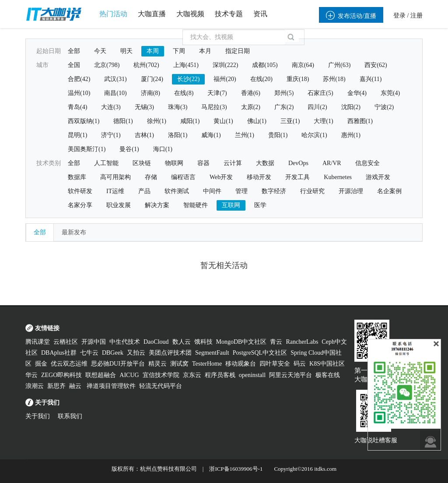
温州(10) (79, 93)
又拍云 (136, 353)
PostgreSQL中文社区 (260, 353)
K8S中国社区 (327, 364)
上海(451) (186, 65)
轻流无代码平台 (161, 386)
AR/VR (332, 163)
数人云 (182, 342)
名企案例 (389, 191)
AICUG (129, 375)
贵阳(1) (278, 135)
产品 (144, 191)
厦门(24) (152, 79)
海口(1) (163, 149)
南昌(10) (115, 93)
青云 (276, 342)
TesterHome (207, 364)
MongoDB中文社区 (241, 342)
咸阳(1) (190, 121)
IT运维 (115, 191)
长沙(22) (188, 79)
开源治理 (351, 191)
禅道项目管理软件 (111, 386)
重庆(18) (298, 79)
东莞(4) (390, 93)
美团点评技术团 (170, 353)
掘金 (41, 364)
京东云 (192, 375)
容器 (203, 163)
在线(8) (184, 93)
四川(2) (317, 107)
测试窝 (179, 364)
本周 (153, 51)
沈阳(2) (351, 107)
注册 (416, 16)
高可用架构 (115, 177)
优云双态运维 (69, 364)
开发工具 (297, 177)
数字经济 (274, 191)
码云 (300, 364)
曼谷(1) (129, 149)
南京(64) (303, 65)
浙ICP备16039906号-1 (236, 469)
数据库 (77, 177)
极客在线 (328, 375)
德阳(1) (123, 121)
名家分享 (80, 205)
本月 (205, 51)
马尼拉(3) (214, 107)
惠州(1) (351, 135)
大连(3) (111, 107)
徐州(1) (157, 121)
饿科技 (203, 342)
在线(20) (261, 79)
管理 (241, 191)
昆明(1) (77, 135)
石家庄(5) (320, 93)
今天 (100, 51)
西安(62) (376, 65)
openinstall (252, 375)
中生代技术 (125, 342)
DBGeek (113, 353)
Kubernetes (338, 177)
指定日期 (238, 51)
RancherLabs (302, 342)
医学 (260, 205)
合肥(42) (79, 79)
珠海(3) (178, 107)
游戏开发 (378, 177)
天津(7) (217, 93)
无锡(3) (144, 107)
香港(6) (251, 93)
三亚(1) (290, 121)
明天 (126, 51)
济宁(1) (111, 135)
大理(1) (323, 121)
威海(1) (211, 135)
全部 (74, 51)
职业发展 (119, 205)
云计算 (233, 163)
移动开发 (259, 177)
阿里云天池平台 (290, 375)
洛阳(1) (178, 135)
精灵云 (157, 364)
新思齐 (56, 386)
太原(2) (251, 107)
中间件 (212, 191)
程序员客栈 (220, 375)
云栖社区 (66, 342)
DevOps (298, 163)
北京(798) (107, 65)
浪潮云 (35, 386)
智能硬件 (196, 205)
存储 (151, 177)
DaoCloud (156, 342)
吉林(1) (144, 135)
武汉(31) (115, 79)
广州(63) (339, 65)
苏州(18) (334, 79)
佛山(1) (257, 121)
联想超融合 (101, 375)
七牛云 (89, 353)
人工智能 (106, 163)
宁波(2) (384, 107)
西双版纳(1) (84, 121)
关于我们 (38, 416)
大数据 (265, 163)
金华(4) (357, 93)
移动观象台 (241, 364)
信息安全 (367, 163)
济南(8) (150, 93)
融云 (76, 386)
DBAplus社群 (59, 353)
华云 (31, 375)
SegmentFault (212, 353)
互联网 (231, 205)
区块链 (142, 163)
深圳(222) (225, 65)
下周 (179, 51)
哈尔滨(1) (314, 135)
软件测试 (177, 191)
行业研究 (312, 191)
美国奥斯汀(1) (87, 149)
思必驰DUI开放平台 (118, 364)
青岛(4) (77, 107)
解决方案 (157, 205)
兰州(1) (245, 135)
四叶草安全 (275, 364)
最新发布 (74, 232)
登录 (399, 16)
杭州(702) (146, 65)
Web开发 (221, 177)
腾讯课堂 (38, 342)
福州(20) (225, 79)
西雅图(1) (360, 121)
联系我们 (70, 416)
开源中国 (94, 342)
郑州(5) (284, 93)
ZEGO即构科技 (61, 375)
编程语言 (183, 177)
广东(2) (284, 107)
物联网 (174, 163)
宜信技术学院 (161, 375)
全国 (74, 65)
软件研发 (80, 191)
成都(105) (265, 65)
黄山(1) (223, 121)
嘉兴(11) (371, 79)
